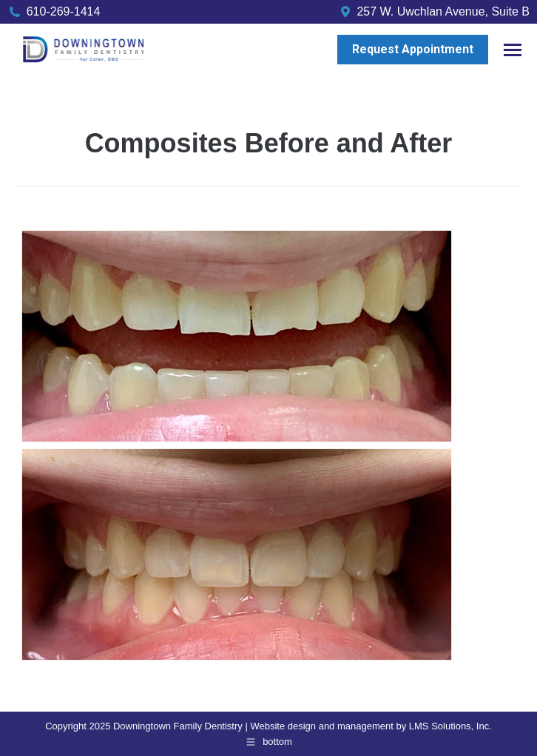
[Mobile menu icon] (513, 50)
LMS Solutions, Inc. (450, 726)
